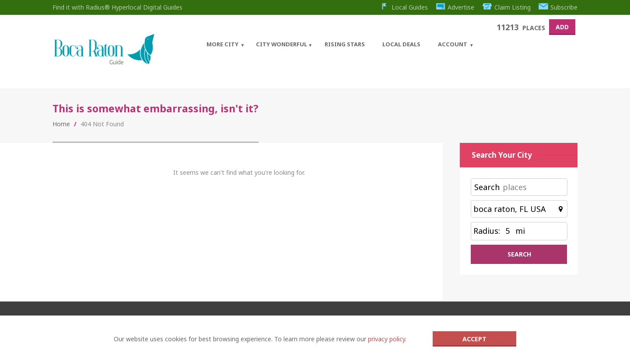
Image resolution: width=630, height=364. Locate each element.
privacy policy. (387, 339)
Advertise (455, 7)
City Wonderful (282, 44)
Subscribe (558, 7)
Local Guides (404, 7)
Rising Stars (345, 44)
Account (453, 44)
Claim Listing (506, 7)
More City (222, 44)
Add (562, 27)
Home (61, 124)
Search (487, 187)
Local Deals (401, 44)
